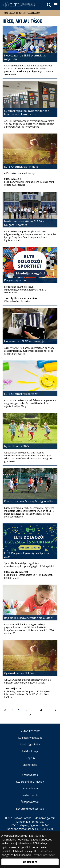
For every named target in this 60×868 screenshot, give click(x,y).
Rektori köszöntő (30, 731)
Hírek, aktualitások (28, 13)
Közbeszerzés (30, 795)
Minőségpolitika (30, 744)
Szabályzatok (30, 775)
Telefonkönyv (30, 751)
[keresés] (49, 5)
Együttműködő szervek (30, 809)
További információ (44, 855)
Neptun (30, 758)
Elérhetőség (30, 765)
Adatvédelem (30, 788)
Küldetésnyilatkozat (30, 738)
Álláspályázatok (30, 802)
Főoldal (9, 13)
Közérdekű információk (30, 782)
